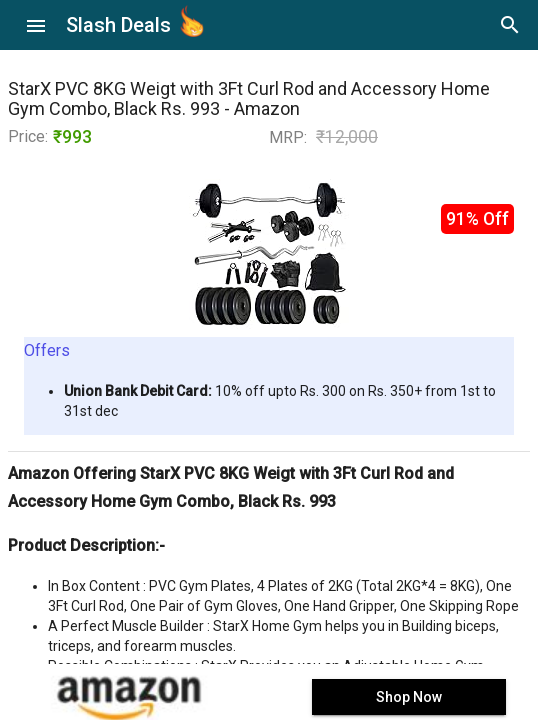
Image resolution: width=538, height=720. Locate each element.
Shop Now (409, 697)
